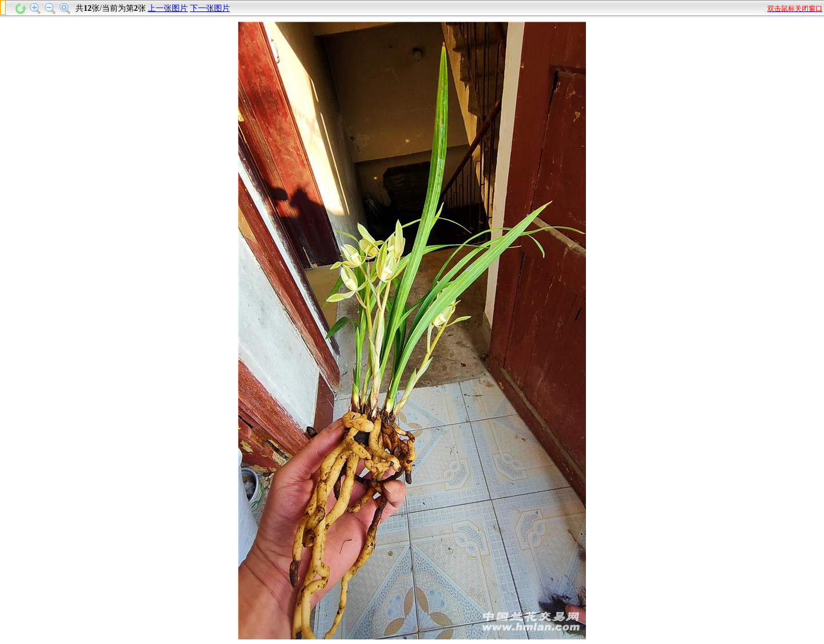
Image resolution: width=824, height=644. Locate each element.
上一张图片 (168, 8)
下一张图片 (210, 8)
